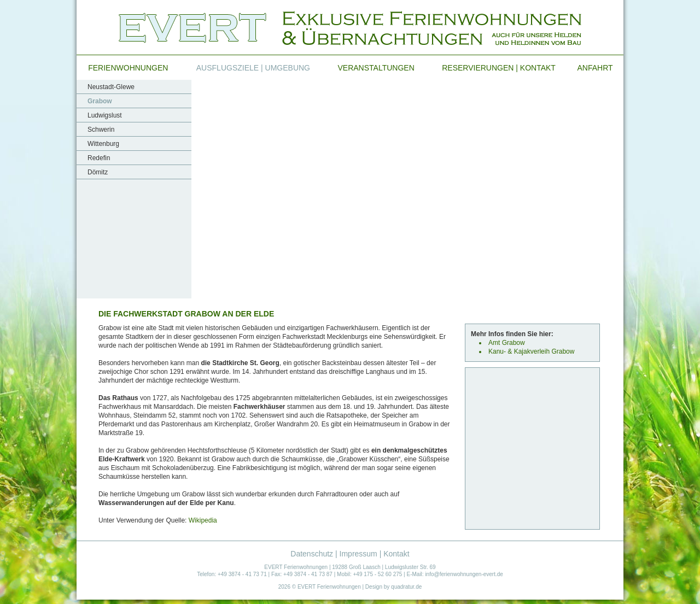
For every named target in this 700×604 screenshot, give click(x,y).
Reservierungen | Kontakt (499, 68)
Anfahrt (595, 68)
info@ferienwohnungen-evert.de (464, 574)
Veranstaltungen (376, 68)
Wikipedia (203, 520)
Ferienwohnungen (128, 68)
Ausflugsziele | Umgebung (253, 68)
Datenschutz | (315, 554)
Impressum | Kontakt (375, 554)
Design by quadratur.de (393, 587)
